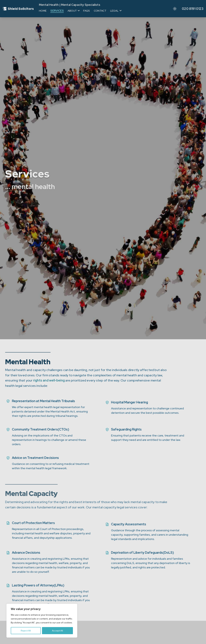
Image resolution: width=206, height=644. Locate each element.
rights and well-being (49, 380)
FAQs (87, 11)
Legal (114, 11)
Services (57, 11)
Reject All (26, 631)
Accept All (57, 631)
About (72, 11)
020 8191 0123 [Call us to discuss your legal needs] (193, 9)
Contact (100, 11)
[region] (42, 621)
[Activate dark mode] (175, 9)
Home (43, 11)
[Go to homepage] (18, 9)
